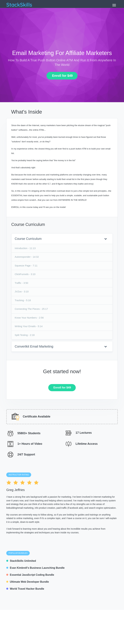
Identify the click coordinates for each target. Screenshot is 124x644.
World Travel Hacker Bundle (25, 589)
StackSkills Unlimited (21, 561)
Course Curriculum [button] (61, 239)
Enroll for (61, 76)
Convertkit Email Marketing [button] (61, 346)
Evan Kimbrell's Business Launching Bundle (35, 568)
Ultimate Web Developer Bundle (28, 582)
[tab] (62, 239)
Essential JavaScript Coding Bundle (30, 575)
